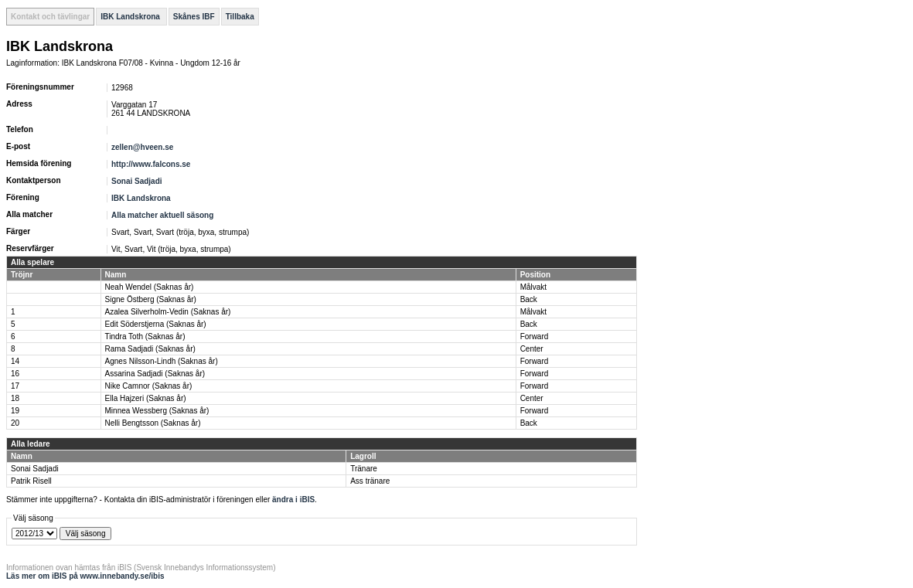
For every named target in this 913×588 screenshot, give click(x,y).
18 (15, 398)
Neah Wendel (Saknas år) (150, 287)
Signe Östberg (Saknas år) (151, 299)
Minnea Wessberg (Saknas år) (157, 411)
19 (15, 411)
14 (15, 361)
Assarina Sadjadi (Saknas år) (155, 374)
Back (529, 299)
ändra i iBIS (293, 500)
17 (15, 386)
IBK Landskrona (131, 17)
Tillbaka (240, 17)
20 (15, 423)
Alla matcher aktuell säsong (162, 215)
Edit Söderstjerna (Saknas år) (156, 324)
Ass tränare (370, 481)
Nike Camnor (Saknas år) (149, 386)
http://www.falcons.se (151, 164)
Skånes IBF (194, 17)
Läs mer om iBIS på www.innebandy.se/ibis (85, 576)
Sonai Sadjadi (137, 181)
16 (15, 374)
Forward (535, 336)
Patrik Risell (31, 481)
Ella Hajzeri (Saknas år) (146, 398)
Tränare (364, 469)
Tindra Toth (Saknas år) (145, 336)
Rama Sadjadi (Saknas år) (150, 349)
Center (532, 349)
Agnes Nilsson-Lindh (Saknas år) (162, 361)
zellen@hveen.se (142, 147)
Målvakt (533, 287)
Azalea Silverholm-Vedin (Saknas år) (168, 312)
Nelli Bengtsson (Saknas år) (153, 423)
